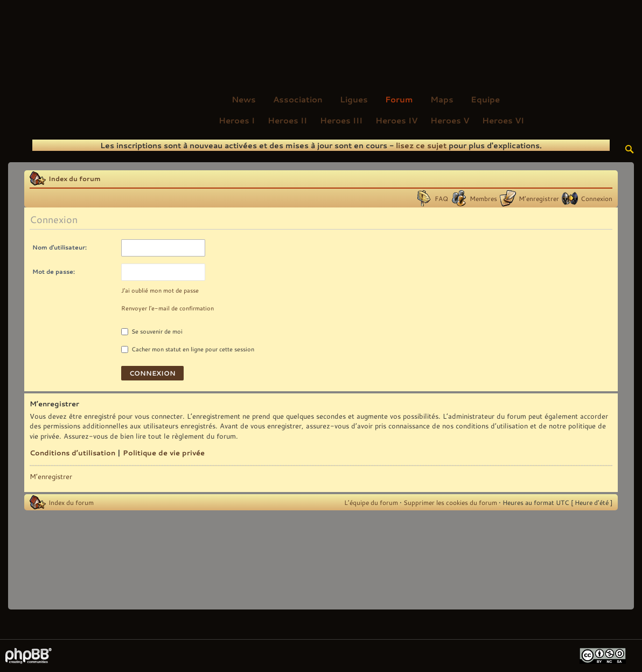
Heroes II (287, 120)
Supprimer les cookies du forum (450, 502)
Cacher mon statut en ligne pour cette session (188, 349)
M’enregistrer (539, 198)
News (244, 99)
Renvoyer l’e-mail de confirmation (168, 308)
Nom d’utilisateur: (60, 247)
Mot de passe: (54, 271)
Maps (442, 99)
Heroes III (341, 120)
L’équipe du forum (371, 502)
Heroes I (237, 120)
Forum (399, 99)
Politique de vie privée (164, 453)
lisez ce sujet (421, 145)
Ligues (354, 99)
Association (298, 99)
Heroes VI (503, 120)
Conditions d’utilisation (72, 453)
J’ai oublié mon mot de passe (160, 290)
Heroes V (450, 120)
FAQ (441, 198)
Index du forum (75, 178)
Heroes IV (396, 120)
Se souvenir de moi (152, 331)
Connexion (596, 198)
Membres (483, 198)
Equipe (485, 99)
